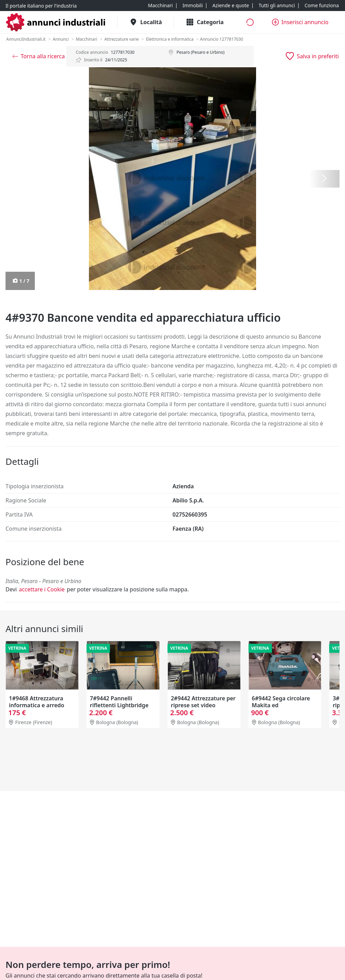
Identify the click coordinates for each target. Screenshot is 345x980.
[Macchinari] (160, 6)
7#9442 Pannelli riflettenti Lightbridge (119, 702)
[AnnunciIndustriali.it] (26, 39)
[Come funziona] (322, 6)
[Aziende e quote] (231, 6)
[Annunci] (61, 39)
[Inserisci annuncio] (300, 22)
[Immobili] (192, 6)
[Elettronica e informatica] (170, 39)
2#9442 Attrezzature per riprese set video (203, 702)
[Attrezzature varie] (122, 39)
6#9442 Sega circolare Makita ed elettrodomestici (281, 705)
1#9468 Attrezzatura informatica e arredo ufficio (37, 705)
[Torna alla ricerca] (39, 56)
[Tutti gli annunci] (277, 6)
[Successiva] (324, 179)
